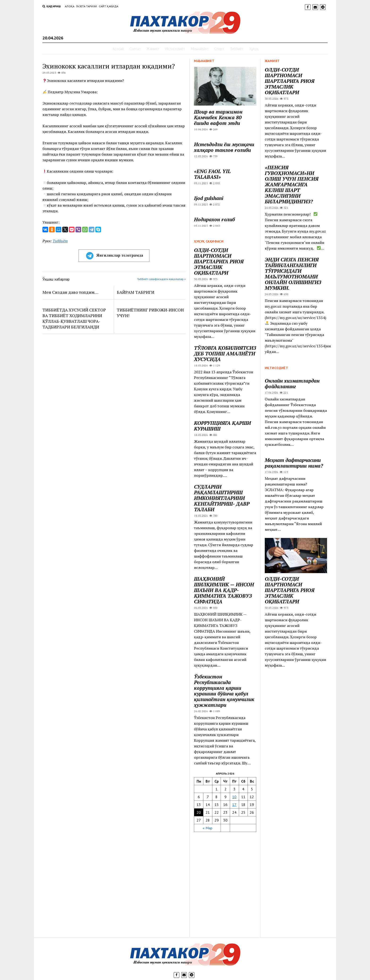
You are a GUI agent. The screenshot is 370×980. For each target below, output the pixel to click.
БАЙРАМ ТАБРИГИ (136, 292)
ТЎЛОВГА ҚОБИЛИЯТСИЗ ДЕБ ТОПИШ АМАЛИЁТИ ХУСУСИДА (225, 354)
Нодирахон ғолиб (214, 219)
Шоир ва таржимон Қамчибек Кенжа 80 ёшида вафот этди (218, 117)
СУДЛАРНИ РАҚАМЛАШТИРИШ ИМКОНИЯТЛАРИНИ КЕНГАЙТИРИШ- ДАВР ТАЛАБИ (222, 498)
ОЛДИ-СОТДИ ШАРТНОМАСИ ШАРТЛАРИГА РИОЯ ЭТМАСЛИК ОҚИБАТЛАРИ (290, 81)
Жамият (153, 49)
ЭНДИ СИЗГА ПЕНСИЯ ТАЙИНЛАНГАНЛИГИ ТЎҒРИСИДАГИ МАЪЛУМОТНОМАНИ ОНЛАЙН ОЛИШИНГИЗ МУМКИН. (293, 274)
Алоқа (70, 6)
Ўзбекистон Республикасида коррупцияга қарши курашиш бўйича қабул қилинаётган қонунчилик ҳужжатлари (224, 691)
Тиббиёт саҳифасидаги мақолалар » (161, 279)
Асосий (118, 49)
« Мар (208, 828)
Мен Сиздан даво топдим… (70, 292)
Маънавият (200, 49)
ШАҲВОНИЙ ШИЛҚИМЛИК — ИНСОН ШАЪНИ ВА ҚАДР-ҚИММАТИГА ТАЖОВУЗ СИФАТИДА (224, 590)
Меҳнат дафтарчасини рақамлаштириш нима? (294, 463)
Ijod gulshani (209, 198)
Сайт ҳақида (109, 6)
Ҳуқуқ (254, 49)
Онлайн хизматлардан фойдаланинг (292, 383)
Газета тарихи (87, 6)
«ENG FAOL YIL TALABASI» (212, 174)
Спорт (219, 49)
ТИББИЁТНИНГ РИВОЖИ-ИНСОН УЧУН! (150, 313)
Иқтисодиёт (175, 49)
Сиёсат (135, 49)
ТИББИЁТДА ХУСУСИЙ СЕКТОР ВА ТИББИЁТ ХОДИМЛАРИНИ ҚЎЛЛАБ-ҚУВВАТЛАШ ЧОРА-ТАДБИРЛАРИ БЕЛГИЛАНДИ (74, 318)
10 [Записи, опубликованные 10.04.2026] (234, 797)
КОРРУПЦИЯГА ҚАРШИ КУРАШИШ (222, 426)
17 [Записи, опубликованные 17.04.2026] (234, 805)
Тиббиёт (237, 49)
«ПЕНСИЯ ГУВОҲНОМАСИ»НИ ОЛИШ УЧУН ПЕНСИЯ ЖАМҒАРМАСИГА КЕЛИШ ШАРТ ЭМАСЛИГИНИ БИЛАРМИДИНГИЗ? (292, 184)
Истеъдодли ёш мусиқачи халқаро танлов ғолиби (224, 147)
